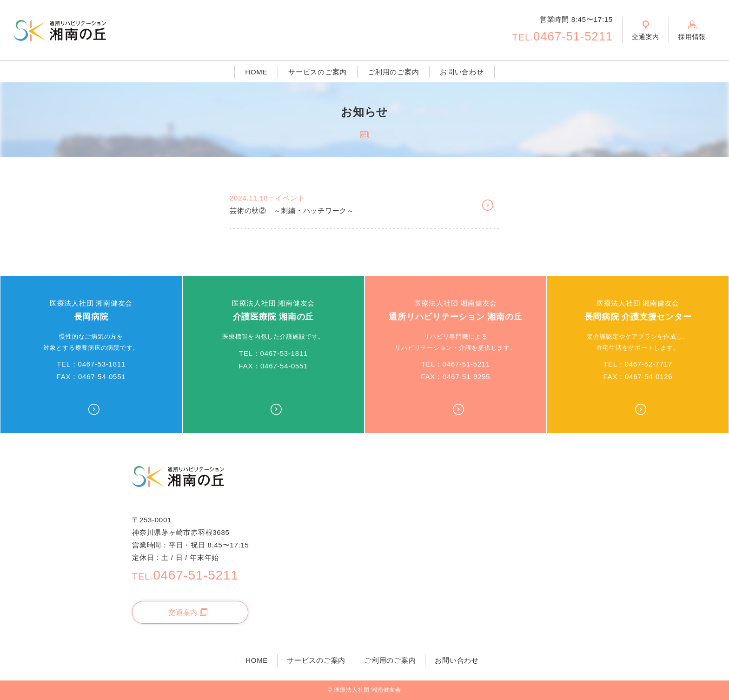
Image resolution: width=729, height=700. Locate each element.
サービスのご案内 (318, 72)
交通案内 (188, 612)
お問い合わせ (462, 72)
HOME (256, 72)
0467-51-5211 (563, 36)
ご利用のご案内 (393, 72)
